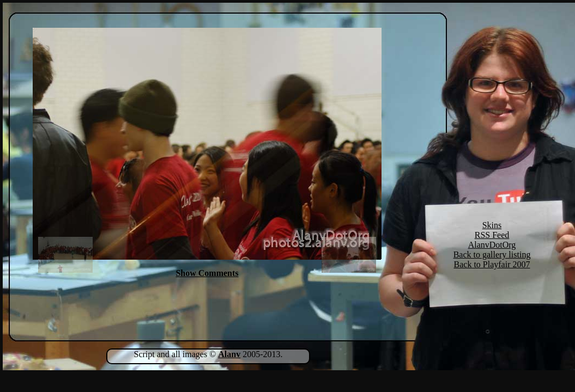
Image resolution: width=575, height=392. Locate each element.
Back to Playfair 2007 (492, 264)
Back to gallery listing (492, 255)
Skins (492, 225)
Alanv (229, 354)
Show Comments (207, 273)
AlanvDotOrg (492, 245)
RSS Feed (492, 235)
